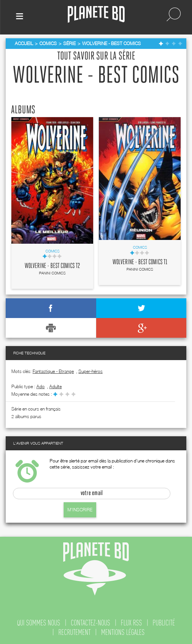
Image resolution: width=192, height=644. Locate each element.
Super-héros (91, 371)
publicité (164, 623)
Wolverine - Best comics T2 (52, 266)
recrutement (74, 632)
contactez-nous (91, 623)
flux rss (131, 623)
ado (41, 386)
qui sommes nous (39, 623)
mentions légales (123, 632)
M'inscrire (80, 510)
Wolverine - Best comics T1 (140, 262)
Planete (96, 15)
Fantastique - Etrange (53, 371)
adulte (55, 386)
